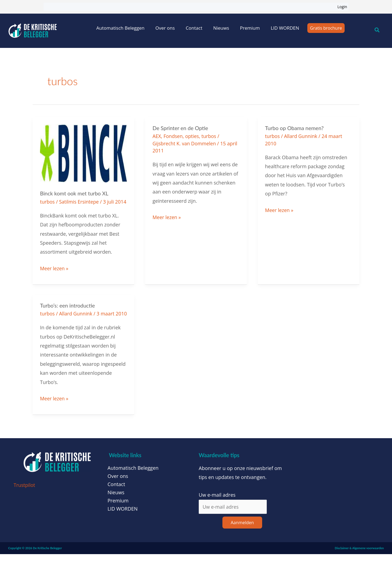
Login (342, 7)
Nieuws (221, 28)
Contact (194, 28)
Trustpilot (25, 499)
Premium (250, 28)
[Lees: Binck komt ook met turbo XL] (83, 153)
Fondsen (173, 136)
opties (193, 136)
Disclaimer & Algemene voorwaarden (359, 562)
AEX (157, 136)
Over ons (165, 28)
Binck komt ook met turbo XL (75, 193)
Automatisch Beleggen (120, 28)
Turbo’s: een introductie (68, 312)
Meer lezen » (54, 275)
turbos (48, 201)
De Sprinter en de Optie (181, 128)
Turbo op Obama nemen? (295, 128)
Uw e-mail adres (217, 509)
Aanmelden (242, 536)
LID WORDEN (285, 28)
